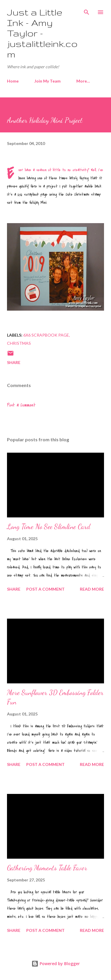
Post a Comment (21, 405)
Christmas (19, 343)
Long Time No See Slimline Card (49, 527)
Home (13, 81)
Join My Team (47, 81)
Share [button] (14, 362)
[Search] (87, 10)
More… (83, 81)
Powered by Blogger (56, 964)
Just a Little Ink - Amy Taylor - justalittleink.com (42, 33)
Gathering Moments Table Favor (47, 868)
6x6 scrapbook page (46, 335)
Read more (92, 589)
